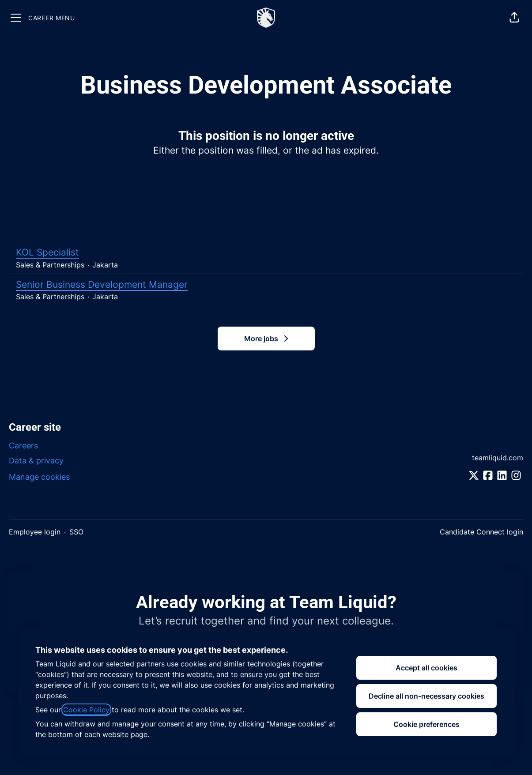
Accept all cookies (426, 668)
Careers (23, 446)
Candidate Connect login (481, 532)
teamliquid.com (498, 458)
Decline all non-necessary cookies (426, 696)
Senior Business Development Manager (266, 285)
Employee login (35, 532)
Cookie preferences (426, 724)
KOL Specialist (266, 252)
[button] (514, 18)
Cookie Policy (86, 710)
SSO (76, 532)
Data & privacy (36, 461)
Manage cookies (39, 477)
